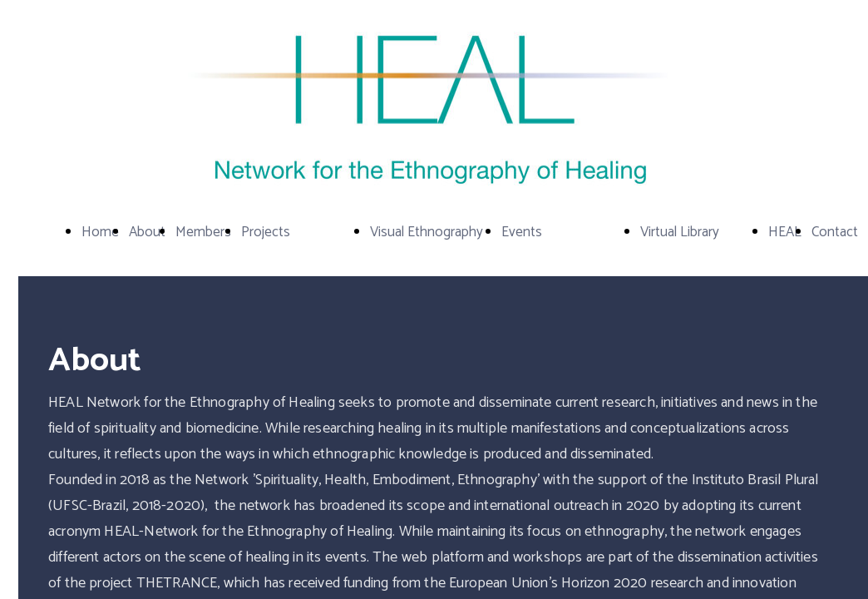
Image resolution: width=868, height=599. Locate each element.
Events (522, 232)
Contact (835, 232)
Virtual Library (680, 232)
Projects (266, 232)
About (147, 232)
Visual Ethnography (427, 232)
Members (203, 232)
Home (100, 232)
